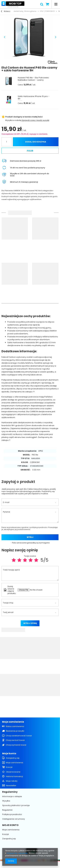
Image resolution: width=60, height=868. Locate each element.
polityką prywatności (39, 527)
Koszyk (9, 767)
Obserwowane (13, 772)
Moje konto (9, 754)
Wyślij (30, 537)
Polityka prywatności (12, 814)
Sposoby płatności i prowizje (16, 805)
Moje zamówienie (13, 722)
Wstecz (6, 11)
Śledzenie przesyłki (15, 731)
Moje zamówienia (14, 763)
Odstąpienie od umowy (14, 819)
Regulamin (7, 810)
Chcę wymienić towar (16, 745)
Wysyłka (9, 120)
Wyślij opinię (30, 623)
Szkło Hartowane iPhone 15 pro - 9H (34, 98)
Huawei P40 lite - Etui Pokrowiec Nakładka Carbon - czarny (33, 79)
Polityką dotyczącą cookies (17, 853)
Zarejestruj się (13, 758)
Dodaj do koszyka (36, 142)
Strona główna (30, 11)
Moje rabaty (12, 781)
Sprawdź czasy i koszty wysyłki (35, 120)
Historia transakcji (14, 776)
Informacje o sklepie (12, 796)
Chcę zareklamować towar (19, 736)
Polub (30, 151)
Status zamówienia (15, 726)
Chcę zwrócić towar (15, 740)
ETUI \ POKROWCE (47, 11)
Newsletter (11, 786)
